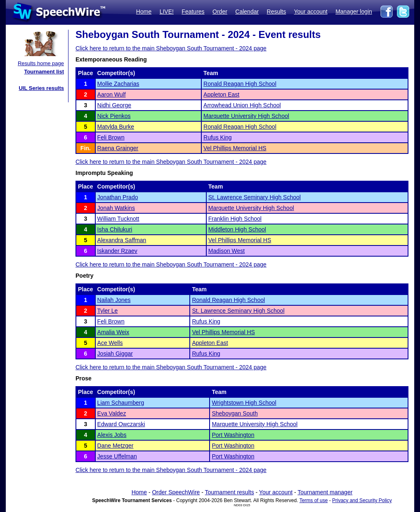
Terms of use (314, 500)
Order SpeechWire (176, 492)
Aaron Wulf (112, 94)
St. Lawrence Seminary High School (255, 197)
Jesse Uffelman (117, 456)
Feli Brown (111, 137)
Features (193, 12)
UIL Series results (41, 88)
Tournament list (44, 72)
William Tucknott (118, 219)
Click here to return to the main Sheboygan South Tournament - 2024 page (171, 48)
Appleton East (221, 94)
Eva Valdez (112, 413)
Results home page (41, 63)
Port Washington (233, 435)
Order (220, 12)
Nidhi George (114, 105)
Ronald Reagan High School (240, 84)
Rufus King (217, 137)
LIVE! (167, 12)
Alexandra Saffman (122, 240)
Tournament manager (325, 492)
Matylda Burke (116, 127)
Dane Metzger (116, 446)
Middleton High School (237, 229)
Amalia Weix (113, 332)
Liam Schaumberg (121, 403)
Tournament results (230, 492)
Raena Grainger (118, 148)
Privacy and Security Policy (362, 500)
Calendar (247, 12)
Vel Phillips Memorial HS (235, 148)
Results (277, 12)
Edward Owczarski (121, 424)
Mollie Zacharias (118, 84)
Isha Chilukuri (115, 229)
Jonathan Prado (118, 197)
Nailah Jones (114, 300)
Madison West (227, 251)
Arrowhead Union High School (242, 105)
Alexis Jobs (112, 435)
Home (144, 12)
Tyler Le (108, 311)
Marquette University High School (246, 116)
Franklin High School (235, 219)
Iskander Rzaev (117, 251)
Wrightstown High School (244, 403)
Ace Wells (110, 343)
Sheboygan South (235, 413)
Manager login (354, 12)
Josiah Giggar (115, 354)
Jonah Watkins (116, 208)
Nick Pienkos (114, 116)
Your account (310, 12)
